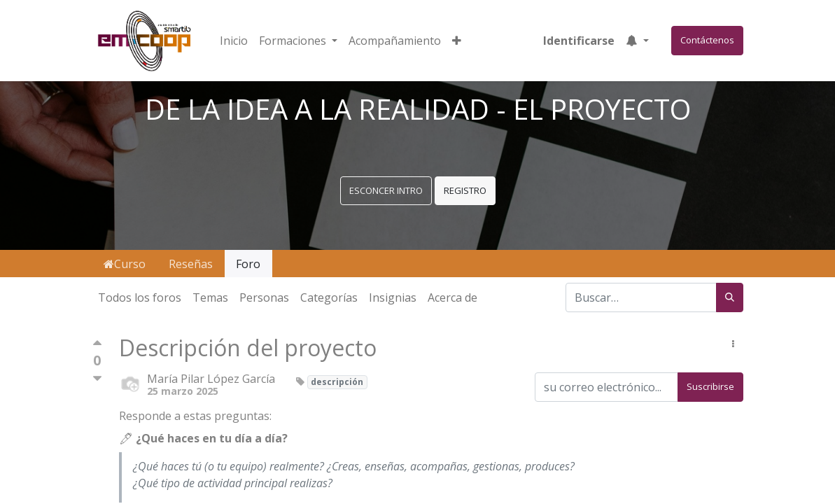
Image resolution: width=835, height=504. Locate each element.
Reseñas (191, 264)
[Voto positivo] (97, 346)
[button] (457, 41)
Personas (264, 297)
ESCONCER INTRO (386, 190)
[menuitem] (234, 41)
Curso (125, 264)
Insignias (393, 297)
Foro (248, 264)
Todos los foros (140, 297)
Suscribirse (710, 386)
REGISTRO (465, 190)
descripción (337, 382)
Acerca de (452, 297)
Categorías (329, 297)
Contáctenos (707, 40)
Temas (210, 297)
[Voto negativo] (97, 379)
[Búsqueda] (730, 297)
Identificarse (579, 41)
